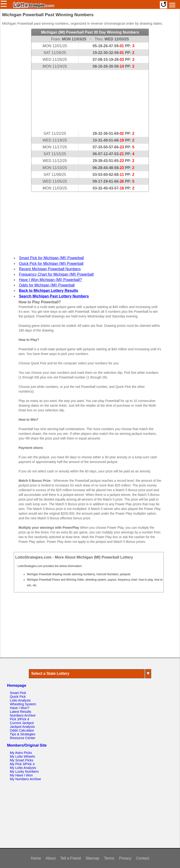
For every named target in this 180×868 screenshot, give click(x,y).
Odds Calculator (22, 730)
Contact (143, 858)
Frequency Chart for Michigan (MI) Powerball (56, 274)
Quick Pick (18, 697)
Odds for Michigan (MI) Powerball (47, 285)
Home (36, 858)
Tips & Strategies (23, 734)
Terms (109, 858)
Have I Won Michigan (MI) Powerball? (50, 280)
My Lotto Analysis (23, 768)
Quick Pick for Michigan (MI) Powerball (51, 264)
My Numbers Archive (25, 779)
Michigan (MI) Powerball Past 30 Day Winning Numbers (90, 32)
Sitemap (92, 858)
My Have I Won (21, 775)
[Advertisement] (90, 100)
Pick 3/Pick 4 (19, 719)
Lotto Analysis (20, 700)
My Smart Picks (22, 760)
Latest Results (21, 712)
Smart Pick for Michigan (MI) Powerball (51, 258)
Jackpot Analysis (22, 727)
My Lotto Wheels (22, 756)
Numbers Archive (23, 715)
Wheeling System (23, 704)
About (51, 858)
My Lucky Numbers (24, 772)
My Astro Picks (21, 753)
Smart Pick (18, 693)
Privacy (125, 858)
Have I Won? (20, 708)
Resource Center (23, 738)
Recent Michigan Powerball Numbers (50, 269)
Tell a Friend (70, 858)
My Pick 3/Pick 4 (22, 764)
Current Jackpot (22, 723)
